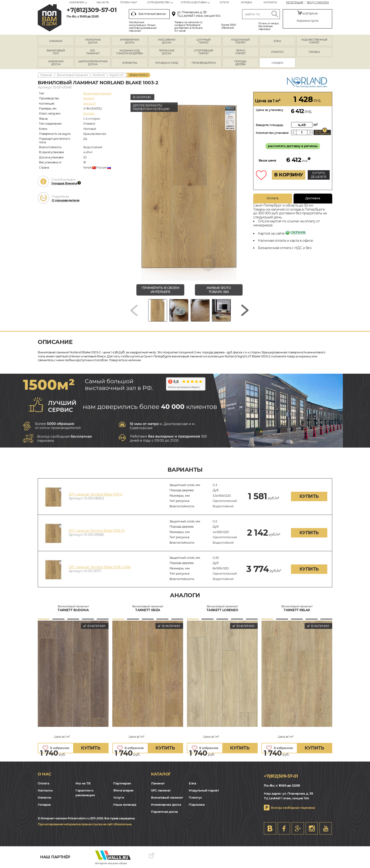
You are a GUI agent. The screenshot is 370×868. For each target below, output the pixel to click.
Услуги (224, 2)
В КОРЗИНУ (289, 175)
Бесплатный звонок (148, 14)
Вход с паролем (318, 3)
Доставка (313, 198)
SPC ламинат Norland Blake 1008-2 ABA (100, 567)
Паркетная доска (164, 812)
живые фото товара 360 (219, 290)
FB (284, 828)
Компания (76, 2)
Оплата (273, 198)
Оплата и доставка (194, 2)
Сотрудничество (158, 2)
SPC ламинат (161, 790)
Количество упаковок (272, 133)
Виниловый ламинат (73, 75)
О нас (44, 774)
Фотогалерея (123, 790)
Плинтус (196, 797)
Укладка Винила (64, 183)
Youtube (326, 828)
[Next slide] (245, 310)
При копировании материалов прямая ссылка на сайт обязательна (84, 824)
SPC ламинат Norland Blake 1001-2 (95, 494)
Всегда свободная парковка (293, 808)
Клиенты (45, 797)
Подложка (197, 804)
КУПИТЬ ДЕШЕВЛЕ (319, 175)
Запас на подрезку (322, 132)
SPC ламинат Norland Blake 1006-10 (97, 531)
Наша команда (125, 804)
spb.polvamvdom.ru (50, 18)
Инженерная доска (166, 804)
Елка (192, 783)
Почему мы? (129, 2)
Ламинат (158, 783)
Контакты (270, 2)
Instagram (312, 828)
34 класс (89, 113)
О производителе (66, 200)
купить (309, 496)
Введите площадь (270, 125)
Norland (99, 75)
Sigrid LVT (117, 75)
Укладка (246, 2)
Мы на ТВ (102, 2)
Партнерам (122, 783)
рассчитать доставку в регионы (293, 146)
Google (298, 828)
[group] (189, 186)
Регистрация (295, 3)
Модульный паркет (204, 790)
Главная (46, 75)
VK (270, 828)
